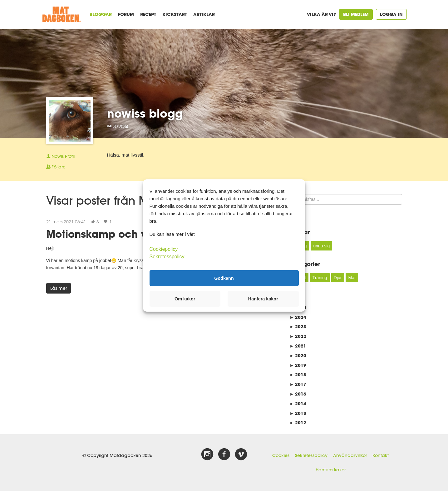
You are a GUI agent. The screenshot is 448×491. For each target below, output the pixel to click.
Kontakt (381, 455)
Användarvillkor (350, 455)
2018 (298, 374)
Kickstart (175, 14)
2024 (298, 317)
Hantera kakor (331, 470)
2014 (298, 403)
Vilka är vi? (321, 14)
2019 (298, 365)
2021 (298, 346)
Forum (126, 14)
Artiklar (204, 14)
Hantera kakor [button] (263, 299)
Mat (352, 278)
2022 (298, 336)
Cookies (281, 455)
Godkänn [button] (224, 278)
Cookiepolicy (164, 249)
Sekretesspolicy (311, 455)
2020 (298, 355)
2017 (298, 384)
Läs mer (59, 288)
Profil (60, 156)
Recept (148, 14)
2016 (298, 394)
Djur (338, 278)
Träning (320, 278)
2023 (298, 326)
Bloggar (101, 14)
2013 (298, 413)
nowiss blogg (145, 113)
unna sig (321, 246)
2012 (298, 423)
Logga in (391, 14)
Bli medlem (356, 14)
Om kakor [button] (185, 299)
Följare (56, 167)
